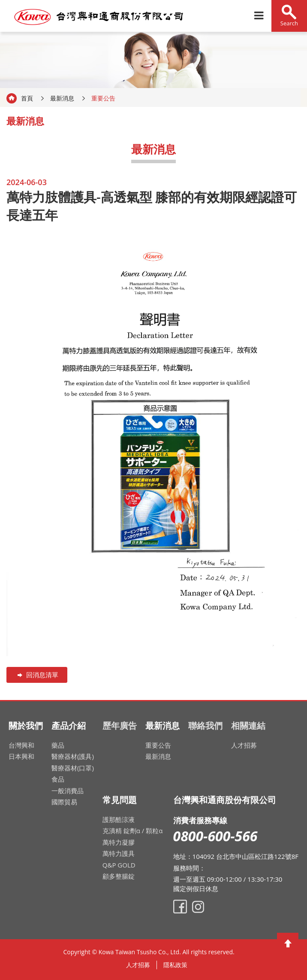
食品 (58, 779)
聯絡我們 (205, 726)
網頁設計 (240, 954)
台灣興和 (21, 745)
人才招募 (244, 745)
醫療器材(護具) (73, 756)
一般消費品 (68, 791)
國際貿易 (64, 802)
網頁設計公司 (242, 954)
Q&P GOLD (119, 865)
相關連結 (248, 726)
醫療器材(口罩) (73, 768)
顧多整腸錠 (119, 876)
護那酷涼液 (119, 819)
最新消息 (62, 98)
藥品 (58, 745)
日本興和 (21, 756)
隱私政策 (175, 965)
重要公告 (158, 745)
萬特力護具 (119, 853)
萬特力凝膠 (119, 842)
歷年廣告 (120, 726)
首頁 (27, 98)
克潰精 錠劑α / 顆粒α (133, 831)
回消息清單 (37, 675)
